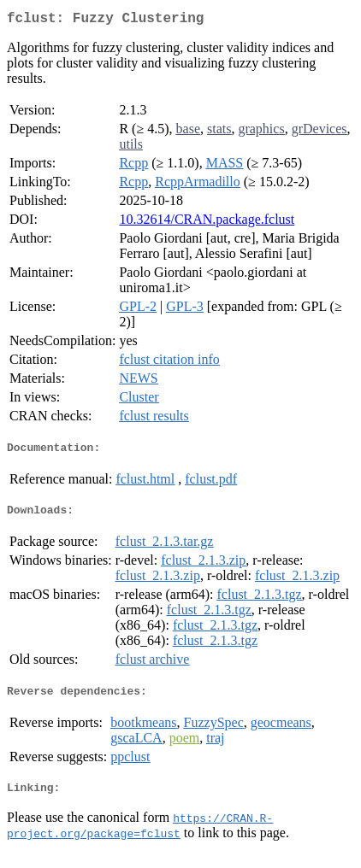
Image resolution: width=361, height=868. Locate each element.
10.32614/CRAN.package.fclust (207, 223)
